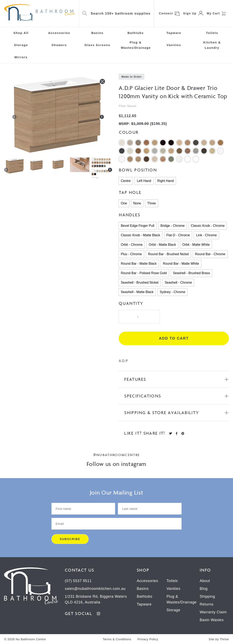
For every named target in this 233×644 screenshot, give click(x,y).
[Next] (102, 118)
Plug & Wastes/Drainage (136, 45)
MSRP (124, 124)
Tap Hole (130, 192)
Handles (129, 215)
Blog (204, 589)
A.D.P (123, 361)
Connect (166, 13)
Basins (97, 33)
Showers (59, 45)
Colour (129, 132)
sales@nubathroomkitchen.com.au (95, 589)
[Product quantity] (139, 317)
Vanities (174, 45)
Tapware (174, 33)
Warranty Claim (213, 612)
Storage (21, 45)
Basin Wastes (212, 620)
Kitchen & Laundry (212, 45)
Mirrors (21, 57)
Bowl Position (138, 170)
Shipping (207, 596)
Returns (207, 604)
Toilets (212, 33)
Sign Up (190, 13)
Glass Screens (97, 45)
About (205, 581)
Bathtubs (136, 33)
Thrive (224, 639)
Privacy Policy (148, 639)
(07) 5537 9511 (78, 581)
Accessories (59, 33)
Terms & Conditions (117, 639)
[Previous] (14, 118)
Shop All (21, 33)
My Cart (213, 13)
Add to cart (174, 338)
